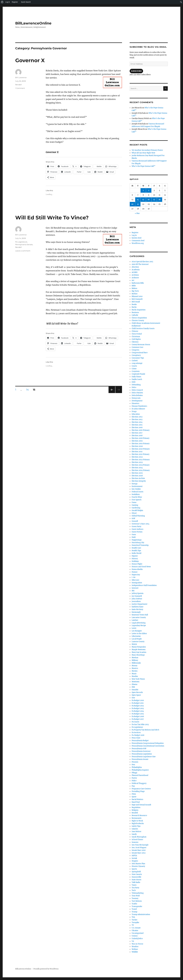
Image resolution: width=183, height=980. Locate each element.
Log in (134, 235)
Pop (133, 786)
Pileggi (134, 773)
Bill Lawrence (21, 77)
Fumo (134, 502)
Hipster (135, 556)
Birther (135, 294)
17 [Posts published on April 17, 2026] (154, 200)
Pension (135, 762)
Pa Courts (135, 722)
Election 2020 (137, 446)
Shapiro (135, 861)
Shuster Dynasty (138, 866)
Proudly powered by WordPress (46, 969)
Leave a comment (23, 251)
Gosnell (135, 521)
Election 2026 (137, 476)
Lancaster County (139, 617)
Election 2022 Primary (141, 460)
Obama (134, 684)
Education (136, 414)
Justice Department (139, 604)
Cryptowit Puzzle (138, 374)
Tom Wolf (136, 896)
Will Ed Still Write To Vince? (52, 218)
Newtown (136, 682)
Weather (135, 947)
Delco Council (137, 390)
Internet (135, 588)
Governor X (30, 60)
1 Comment (20, 88)
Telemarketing (138, 893)
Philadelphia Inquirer (140, 770)
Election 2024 (137, 468)
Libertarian (136, 636)
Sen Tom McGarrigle (140, 845)
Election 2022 (137, 457)
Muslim (135, 676)
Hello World (136, 553)
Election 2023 (137, 462)
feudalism (136, 494)
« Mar (137, 213)
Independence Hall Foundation (144, 585)
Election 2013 (137, 419)
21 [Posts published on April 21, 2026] (138, 204)
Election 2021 (137, 452)
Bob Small (136, 302)
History (135, 559)
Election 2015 (137, 425)
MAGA (134, 644)
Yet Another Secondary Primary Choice (147, 150)
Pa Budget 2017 (138, 719)
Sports (134, 869)
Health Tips (136, 551)
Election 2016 (137, 428)
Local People (137, 639)
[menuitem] (2, 2)
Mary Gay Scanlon (139, 652)
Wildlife (135, 952)
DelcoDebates (137, 395)
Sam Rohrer (136, 832)
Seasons (135, 842)
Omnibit (135, 690)
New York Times (138, 679)
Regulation (136, 807)
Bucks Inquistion (139, 310)
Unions (135, 936)
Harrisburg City (138, 543)
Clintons (135, 342)
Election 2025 (137, 473)
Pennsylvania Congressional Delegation (148, 743)
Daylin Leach (137, 379)
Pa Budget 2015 (138, 714)
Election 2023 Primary (141, 465)
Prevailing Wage (138, 791)
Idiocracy (135, 580)
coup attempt (137, 363)
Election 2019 (137, 441)
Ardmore (135, 278)
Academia (136, 270)
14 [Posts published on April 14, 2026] (138, 200)
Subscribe (136, 71)
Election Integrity (139, 481)
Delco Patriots (137, 393)
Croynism (136, 371)
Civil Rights (136, 339)
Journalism (136, 601)
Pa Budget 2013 (138, 708)
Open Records (137, 692)
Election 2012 (137, 417)
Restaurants (137, 818)
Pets (133, 765)
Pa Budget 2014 (138, 711)
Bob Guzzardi (137, 299)
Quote (134, 797)
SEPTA (134, 856)
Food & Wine (137, 497)
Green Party (136, 527)
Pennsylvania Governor (141, 751)
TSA (133, 917)
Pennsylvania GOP (139, 749)
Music (134, 674)
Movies (135, 671)
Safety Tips (136, 826)
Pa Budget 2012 (138, 706)
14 (28, 390)
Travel (134, 909)
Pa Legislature (21, 242)
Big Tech (135, 291)
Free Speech (137, 500)
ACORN (135, 272)
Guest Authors (138, 529)
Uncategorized (138, 933)
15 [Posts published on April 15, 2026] (143, 200)
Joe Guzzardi (137, 596)
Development (137, 401)
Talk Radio (136, 882)
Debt (134, 382)
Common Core (137, 347)
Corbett (135, 361)
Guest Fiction (137, 532)
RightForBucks (138, 823)
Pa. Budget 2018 (138, 735)
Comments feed (138, 241)
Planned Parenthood (140, 775)
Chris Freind (137, 334)
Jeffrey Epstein (138, 593)
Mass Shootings (138, 655)
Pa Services (136, 733)
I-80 (134, 577)
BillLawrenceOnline (33, 23)
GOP (133, 518)
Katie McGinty (137, 609)
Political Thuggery (139, 783)
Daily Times (136, 377)
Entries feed (136, 238)
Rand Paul (136, 802)
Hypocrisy (136, 575)
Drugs (134, 411)
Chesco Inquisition (139, 318)
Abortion (135, 267)
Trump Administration (141, 914)
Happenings (137, 540)
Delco (134, 387)
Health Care (136, 548)
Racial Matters (137, 799)
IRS (133, 591)
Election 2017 (137, 433)
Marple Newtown (139, 650)
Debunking (136, 385)
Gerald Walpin (137, 510)
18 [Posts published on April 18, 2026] (159, 200)
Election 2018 (137, 436)
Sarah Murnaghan (139, 837)
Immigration (137, 583)
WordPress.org (138, 243)
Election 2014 (137, 422)
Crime (134, 369)
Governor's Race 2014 (140, 524)
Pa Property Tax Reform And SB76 (145, 730)
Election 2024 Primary (141, 470)
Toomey (135, 898)
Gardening (136, 508)
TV (133, 925)
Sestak (134, 858)
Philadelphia (137, 767)
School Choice (137, 840)
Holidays (135, 561)
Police (134, 781)
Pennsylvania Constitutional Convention (148, 746)
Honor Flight (137, 564)
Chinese (135, 331)
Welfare (135, 949)
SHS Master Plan (138, 864)
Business (135, 312)
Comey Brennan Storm (141, 345)
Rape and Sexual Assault (141, 805)
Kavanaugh (136, 612)
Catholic (135, 315)
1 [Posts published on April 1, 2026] (143, 190)
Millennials (136, 663)
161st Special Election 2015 (142, 262)
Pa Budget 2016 (138, 716)
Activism (135, 275)
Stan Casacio (137, 874)
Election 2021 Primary (140, 454)
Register (135, 233)
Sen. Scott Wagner (139, 848)
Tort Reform (137, 901)
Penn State (136, 738)
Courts (134, 366)
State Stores (136, 880)
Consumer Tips (138, 358)
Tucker (135, 920)
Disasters (135, 403)
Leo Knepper (137, 631)
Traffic (134, 904)
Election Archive (138, 478)
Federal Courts (138, 492)
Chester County (138, 320)
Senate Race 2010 (139, 850)
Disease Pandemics (139, 406)
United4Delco (137, 939)
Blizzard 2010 (137, 296)
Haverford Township (140, 545)
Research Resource (139, 815)
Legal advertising (139, 623)
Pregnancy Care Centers (141, 789)
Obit (133, 687)
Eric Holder (136, 489)
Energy (135, 484)
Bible (134, 286)
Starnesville (136, 877)
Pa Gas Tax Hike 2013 (140, 724)
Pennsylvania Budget (140, 741)
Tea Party (135, 888)
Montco (135, 668)
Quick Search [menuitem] (26, 2)
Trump (134, 912)
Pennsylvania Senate (24, 244)
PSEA (134, 794)
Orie (133, 698)
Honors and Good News (141, 567)
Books (134, 304)
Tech (134, 890)
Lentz (134, 628)
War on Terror (137, 944)
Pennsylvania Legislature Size (144, 757)
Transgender (137, 906)
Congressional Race (140, 353)
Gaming (135, 505)
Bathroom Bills (138, 283)
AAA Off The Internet (140, 264)
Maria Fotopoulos (139, 647)
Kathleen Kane (138, 607)
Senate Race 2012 (139, 853)
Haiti (134, 537)
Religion (135, 810)
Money (134, 666)
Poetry (134, 778)
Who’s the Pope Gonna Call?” (143, 166)
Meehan (135, 658)
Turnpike (135, 922)
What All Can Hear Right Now (143, 153)
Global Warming (138, 516)
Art (133, 280)
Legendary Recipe (139, 625)
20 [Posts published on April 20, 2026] (132, 204)
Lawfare (135, 620)
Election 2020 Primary (141, 449)
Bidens (134, 288)
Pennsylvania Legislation (142, 754)
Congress (135, 350)
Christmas (136, 337)
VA (133, 941)
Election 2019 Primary (141, 444)
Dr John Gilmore (138, 409)
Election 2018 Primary (140, 438)
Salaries (135, 829)
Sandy (134, 834)
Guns (134, 535)
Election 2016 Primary (141, 430)
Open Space (136, 695)
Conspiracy (136, 355)
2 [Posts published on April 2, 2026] (149, 190)
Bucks (134, 307)
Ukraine (135, 931)
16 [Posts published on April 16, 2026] (149, 200)
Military (135, 660)
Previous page (112, 393)
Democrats (136, 398)
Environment (137, 486)
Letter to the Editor (139, 634)
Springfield (136, 872)
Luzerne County (138, 642)
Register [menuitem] (15, 2)
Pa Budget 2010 (138, 700)
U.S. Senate (136, 928)
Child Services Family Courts (143, 329)
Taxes (134, 885)
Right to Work (137, 821)
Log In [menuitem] (8, 2)
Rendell (18, 85)
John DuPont (137, 599)
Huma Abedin (137, 569)
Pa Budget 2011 (138, 703)
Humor (135, 572)
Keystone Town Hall (140, 615)
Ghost (134, 513)
